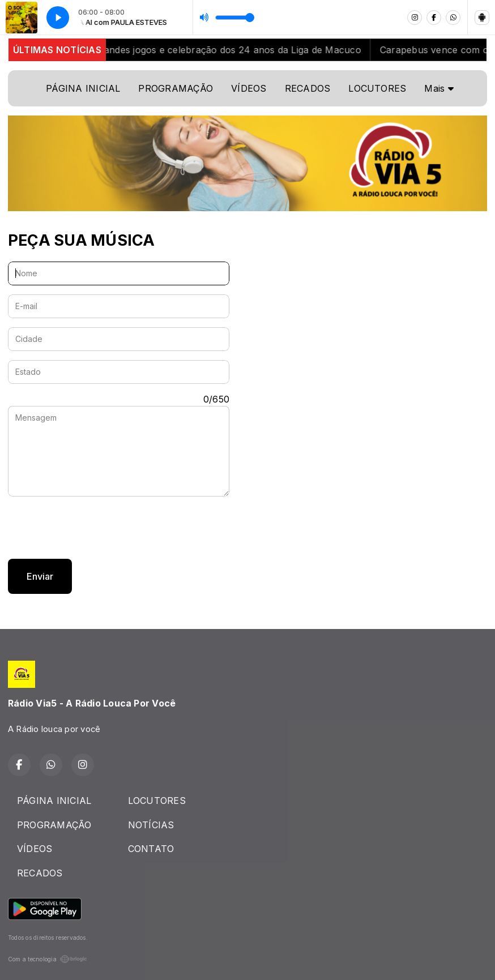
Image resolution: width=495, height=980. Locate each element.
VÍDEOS (249, 88)
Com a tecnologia (48, 959)
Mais (439, 88)
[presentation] (94, 528)
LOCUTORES (377, 88)
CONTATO (151, 849)
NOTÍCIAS (151, 825)
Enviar (40, 576)
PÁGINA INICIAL (83, 88)
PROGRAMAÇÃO (176, 88)
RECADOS (308, 88)
